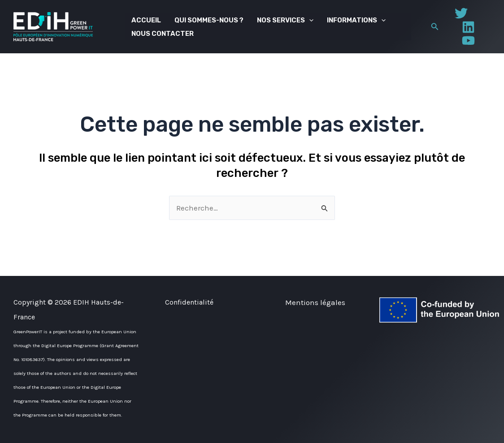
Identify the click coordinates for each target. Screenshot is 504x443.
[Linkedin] (468, 27)
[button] (435, 27)
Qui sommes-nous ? (209, 20)
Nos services (285, 20)
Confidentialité (189, 302)
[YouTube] (468, 41)
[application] (309, 20)
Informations (356, 20)
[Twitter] (461, 13)
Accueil (146, 20)
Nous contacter (163, 34)
